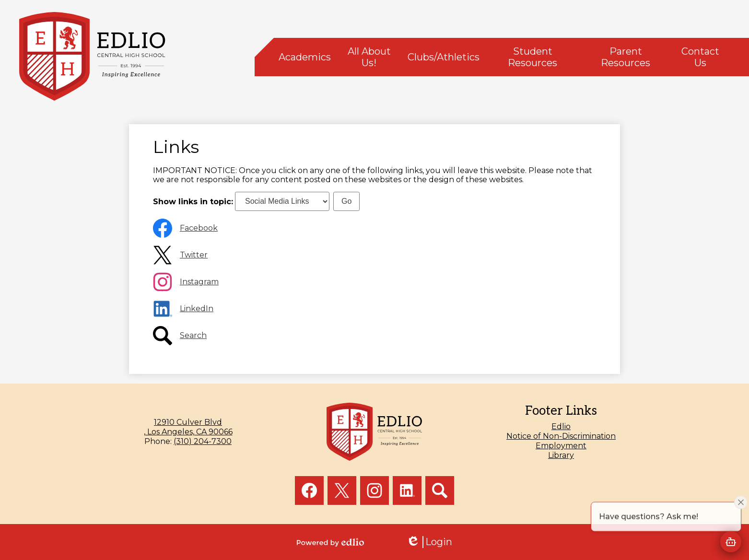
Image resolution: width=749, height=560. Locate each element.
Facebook (199, 228)
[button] (305, 57)
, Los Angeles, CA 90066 (188, 427)
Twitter (194, 255)
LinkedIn (197, 309)
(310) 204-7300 (203, 441)
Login (429, 542)
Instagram (199, 282)
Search (193, 335)
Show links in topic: (193, 201)
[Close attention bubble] (741, 517)
